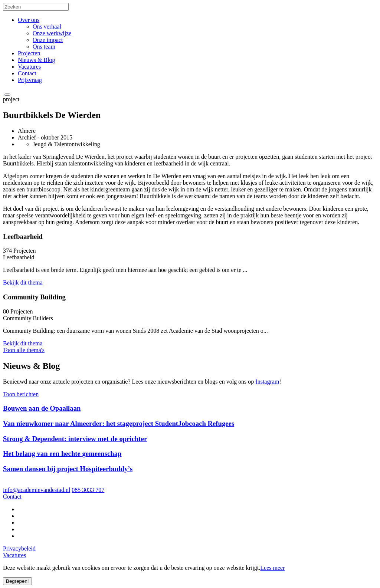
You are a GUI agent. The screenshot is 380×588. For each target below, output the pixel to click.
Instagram (267, 382)
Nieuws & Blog (36, 60)
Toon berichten (21, 394)
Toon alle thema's (24, 350)
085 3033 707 (88, 490)
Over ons (29, 20)
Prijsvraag (30, 80)
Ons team (44, 47)
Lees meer (272, 568)
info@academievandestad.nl (37, 490)
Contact (27, 73)
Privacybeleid (19, 548)
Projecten (29, 53)
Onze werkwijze (52, 33)
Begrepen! (17, 581)
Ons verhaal (47, 27)
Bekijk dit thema (23, 282)
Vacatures (29, 67)
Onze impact (48, 40)
